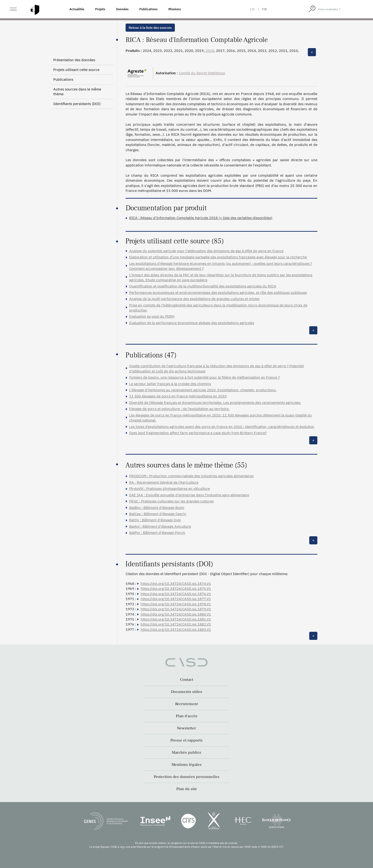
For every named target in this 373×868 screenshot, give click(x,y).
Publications (148, 9)
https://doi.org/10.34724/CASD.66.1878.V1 (176, 604)
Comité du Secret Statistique (202, 73)
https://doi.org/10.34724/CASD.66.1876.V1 (176, 594)
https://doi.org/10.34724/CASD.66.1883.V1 (176, 630)
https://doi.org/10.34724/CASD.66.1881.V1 (176, 619)
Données (122, 9)
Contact (187, 680)
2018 (210, 51)
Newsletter (186, 728)
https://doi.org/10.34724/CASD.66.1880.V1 (176, 614)
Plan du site (187, 789)
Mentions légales (187, 765)
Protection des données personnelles (187, 777)
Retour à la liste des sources (150, 28)
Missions (175, 9)
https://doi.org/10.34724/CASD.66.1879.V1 (176, 609)
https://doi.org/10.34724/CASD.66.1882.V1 (176, 624)
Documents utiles (186, 692)
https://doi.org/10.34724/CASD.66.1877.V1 (176, 599)
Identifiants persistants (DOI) (77, 104)
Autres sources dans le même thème (77, 92)
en (252, 9)
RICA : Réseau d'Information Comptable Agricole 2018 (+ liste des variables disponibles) (201, 218)
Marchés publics (186, 753)
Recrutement (186, 704)
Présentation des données (74, 60)
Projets (100, 9)
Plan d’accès (187, 716)
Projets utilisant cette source (76, 70)
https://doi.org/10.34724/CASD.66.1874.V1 (176, 584)
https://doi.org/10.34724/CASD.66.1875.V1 (176, 589)
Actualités (77, 9)
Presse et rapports (186, 740)
